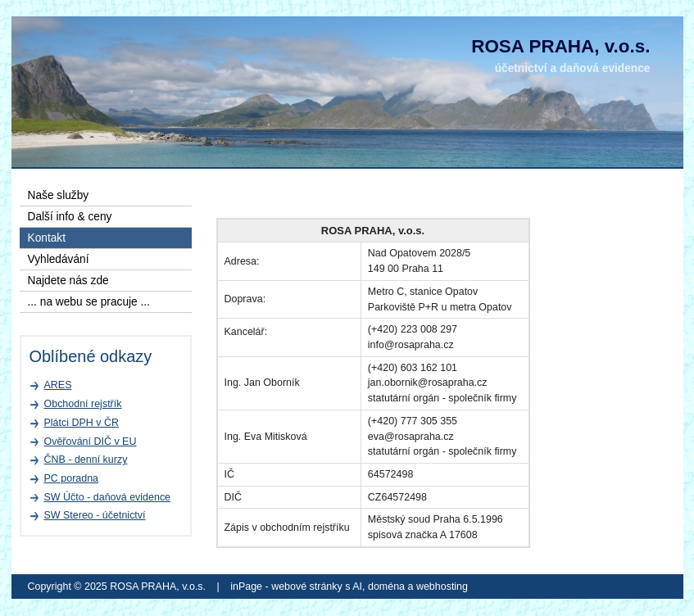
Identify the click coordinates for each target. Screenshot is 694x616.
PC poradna (72, 478)
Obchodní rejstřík (83, 404)
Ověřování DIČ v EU (91, 442)
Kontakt (47, 238)
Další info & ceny (70, 217)
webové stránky (307, 587)
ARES (58, 385)
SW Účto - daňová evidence (108, 497)
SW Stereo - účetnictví (95, 515)
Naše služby (59, 195)
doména (386, 587)
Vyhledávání (59, 259)
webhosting (442, 587)
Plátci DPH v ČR (82, 423)
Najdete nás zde (68, 281)
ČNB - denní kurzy (86, 460)
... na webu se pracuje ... (89, 302)
